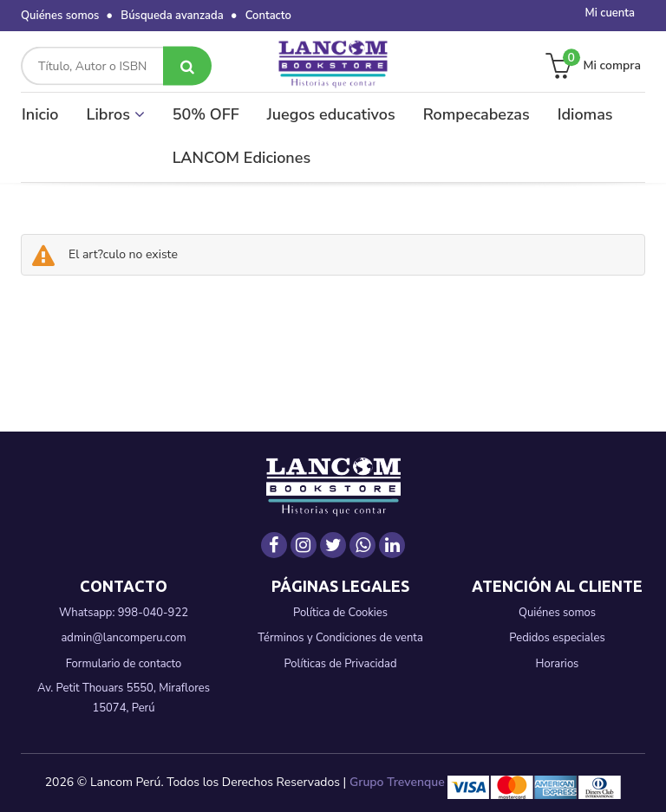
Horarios (558, 664)
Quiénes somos (60, 16)
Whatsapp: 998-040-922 (124, 613)
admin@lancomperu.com (123, 638)
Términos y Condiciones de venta (340, 638)
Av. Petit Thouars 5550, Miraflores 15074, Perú (124, 698)
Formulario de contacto (124, 664)
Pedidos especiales (557, 638)
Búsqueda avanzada (172, 16)
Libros (116, 114)
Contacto (268, 16)
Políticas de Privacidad (340, 664)
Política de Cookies (340, 613)
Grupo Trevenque (397, 782)
